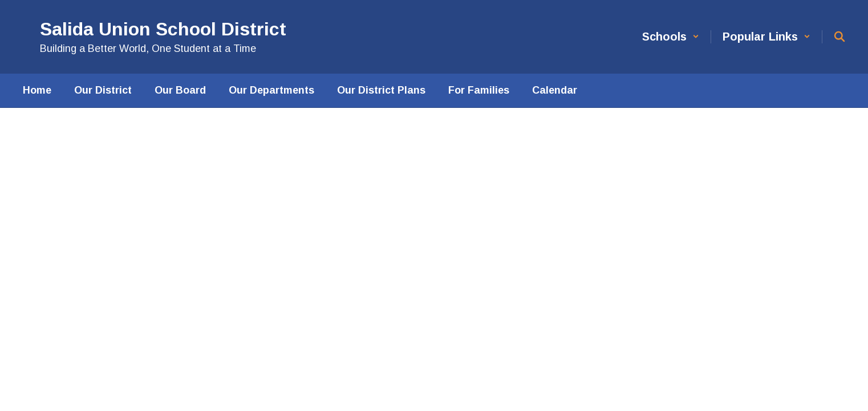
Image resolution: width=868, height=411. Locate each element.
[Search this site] (839, 37)
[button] (671, 37)
